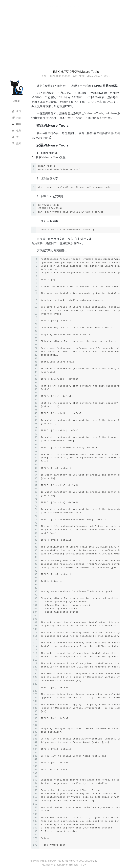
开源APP (53, 861)
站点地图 (64, 861)
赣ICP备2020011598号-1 (83, 861)
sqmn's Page (39, 861)
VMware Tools (94, 76)
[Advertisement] (63, 40)
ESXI (83, 76)
